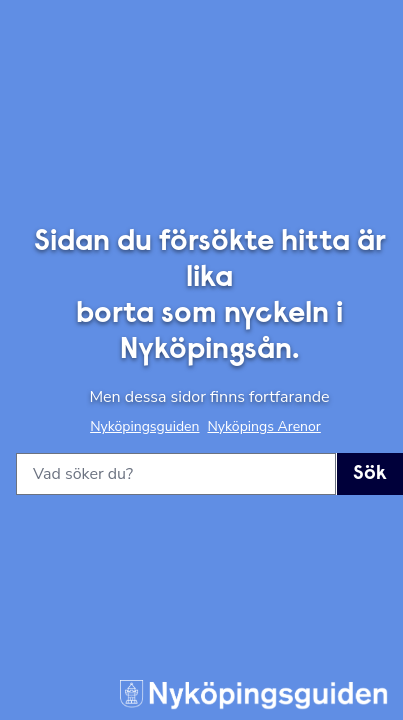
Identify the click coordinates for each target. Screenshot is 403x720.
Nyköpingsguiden (144, 426)
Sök (370, 474)
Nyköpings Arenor (263, 426)
